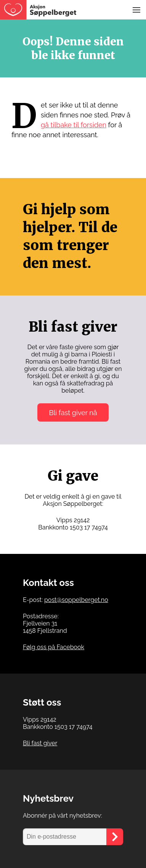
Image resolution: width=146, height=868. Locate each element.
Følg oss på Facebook (54, 647)
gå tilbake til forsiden (74, 125)
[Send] (115, 837)
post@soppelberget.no (76, 600)
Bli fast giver (40, 743)
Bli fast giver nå (73, 413)
